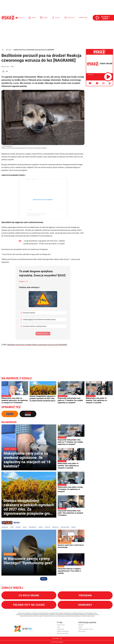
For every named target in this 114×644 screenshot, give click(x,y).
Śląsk (25, 527)
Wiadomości (9, 50)
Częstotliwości (60, 629)
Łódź (12, 527)
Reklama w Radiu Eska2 (63, 633)
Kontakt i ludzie (61, 625)
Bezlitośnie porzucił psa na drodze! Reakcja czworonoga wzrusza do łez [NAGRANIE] (37, 345)
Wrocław (55, 527)
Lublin (41, 527)
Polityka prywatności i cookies (86, 629)
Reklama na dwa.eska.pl (63, 631)
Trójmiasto (32, 527)
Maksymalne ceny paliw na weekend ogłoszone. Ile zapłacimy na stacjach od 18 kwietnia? (15, 399)
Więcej (74, 527)
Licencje (80, 627)
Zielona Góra (65, 527)
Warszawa (5, 527)
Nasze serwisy (57, 638)
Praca (58, 627)
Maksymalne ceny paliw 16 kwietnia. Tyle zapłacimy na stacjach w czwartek (99, 399)
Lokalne (11, 523)
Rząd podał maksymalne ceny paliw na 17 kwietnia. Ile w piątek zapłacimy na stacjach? (71, 399)
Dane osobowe (82, 631)
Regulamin (81, 625)
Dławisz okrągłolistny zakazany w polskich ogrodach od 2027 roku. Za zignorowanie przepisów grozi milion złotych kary (42, 398)
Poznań (18, 527)
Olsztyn (47, 527)
